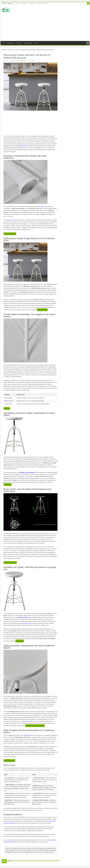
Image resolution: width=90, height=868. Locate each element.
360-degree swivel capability (27, 472)
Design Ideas (10, 43)
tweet (9, 861)
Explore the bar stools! (9, 761)
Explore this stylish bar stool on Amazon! (35, 726)
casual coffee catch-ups (27, 623)
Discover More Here (42, 310)
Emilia (6, 61)
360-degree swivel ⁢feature (21, 146)
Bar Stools (16, 50)
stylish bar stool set (28, 735)
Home (4, 43)
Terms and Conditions (42, 3)
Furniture (19, 43)
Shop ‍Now (7, 408)
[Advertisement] (45, 26)
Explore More (8, 485)
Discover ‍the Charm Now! (10, 563)
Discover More (20, 641)
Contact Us (24, 3)
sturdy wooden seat (11, 220)
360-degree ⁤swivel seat (24, 617)
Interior (36, 43)
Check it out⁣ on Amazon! (10, 234)
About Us (18, 3)
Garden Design (28, 43)
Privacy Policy (32, 3)
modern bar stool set (42, 207)
